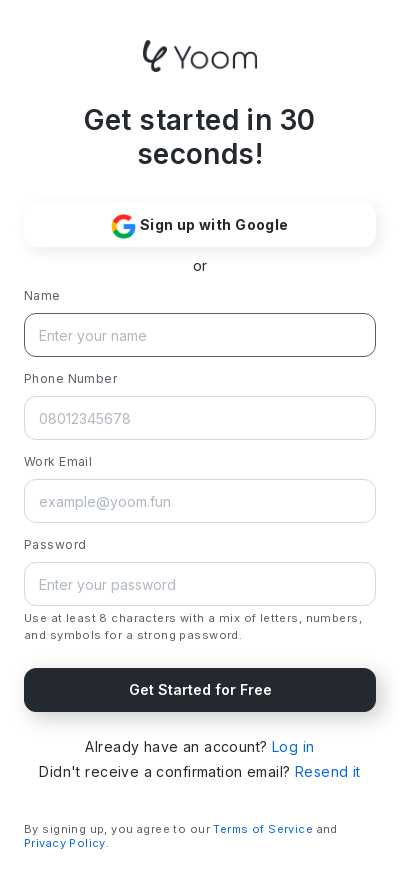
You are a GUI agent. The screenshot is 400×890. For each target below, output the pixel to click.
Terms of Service (263, 829)
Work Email (58, 461)
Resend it (328, 771)
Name (42, 295)
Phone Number (70, 378)
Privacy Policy (65, 843)
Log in (293, 746)
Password (55, 544)
